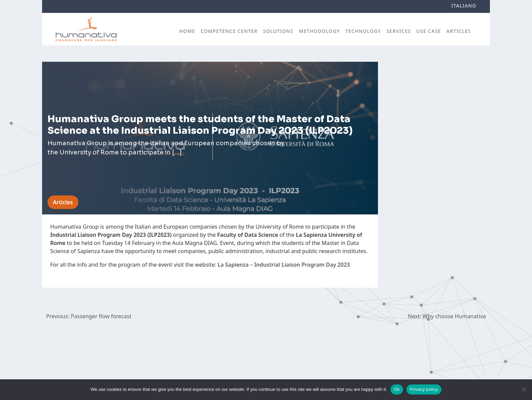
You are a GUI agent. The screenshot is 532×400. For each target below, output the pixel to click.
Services (399, 31)
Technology (363, 31)
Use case (429, 31)
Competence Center (229, 31)
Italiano (464, 6)
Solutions (278, 31)
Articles (459, 31)
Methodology (319, 31)
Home (187, 31)
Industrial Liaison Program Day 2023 (302, 265)
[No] (524, 389)
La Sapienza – (235, 265)
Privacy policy (424, 389)
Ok (397, 389)
